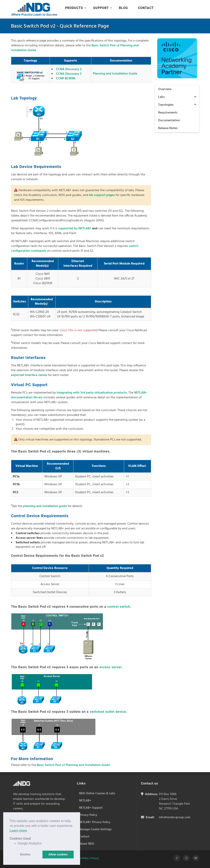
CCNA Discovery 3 (69, 74)
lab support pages (102, 195)
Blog (123, 8)
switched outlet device (108, 712)
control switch (119, 607)
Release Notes (168, 128)
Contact (146, 8)
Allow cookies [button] (58, 854)
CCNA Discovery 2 (69, 69)
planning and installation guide (45, 506)
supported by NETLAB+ (75, 229)
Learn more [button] (18, 831)
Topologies (177, 105)
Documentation (169, 120)
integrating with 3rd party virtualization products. (92, 393)
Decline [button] (25, 854)
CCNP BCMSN (66, 79)
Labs (177, 97)
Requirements (168, 113)
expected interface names (29, 375)
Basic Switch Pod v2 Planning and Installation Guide (73, 765)
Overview (165, 89)
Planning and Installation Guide (115, 74)
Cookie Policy (81, 858)
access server (111, 667)
